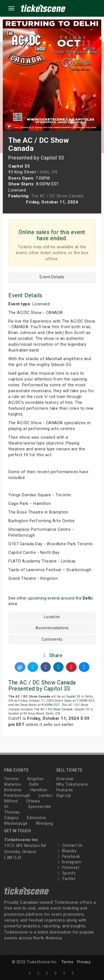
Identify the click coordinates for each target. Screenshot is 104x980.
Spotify (66, 873)
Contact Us (69, 845)
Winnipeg (44, 823)
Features (65, 790)
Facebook (68, 856)
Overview (65, 779)
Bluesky (67, 851)
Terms (67, 962)
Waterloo (13, 784)
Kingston (36, 779)
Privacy (84, 962)
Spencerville (40, 807)
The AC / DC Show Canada (53, 709)
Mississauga (16, 823)
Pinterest (68, 868)
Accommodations (52, 628)
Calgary (11, 818)
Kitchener (13, 790)
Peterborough (17, 795)
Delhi (34, 784)
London (45, 795)
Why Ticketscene (72, 784)
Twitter (66, 879)
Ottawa (33, 801)
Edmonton (37, 818)
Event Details (52, 277)
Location (52, 617)
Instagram (69, 862)
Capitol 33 (73, 697)
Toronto (12, 779)
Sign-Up (64, 795)
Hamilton (39, 790)
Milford (11, 801)
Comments (52, 639)
